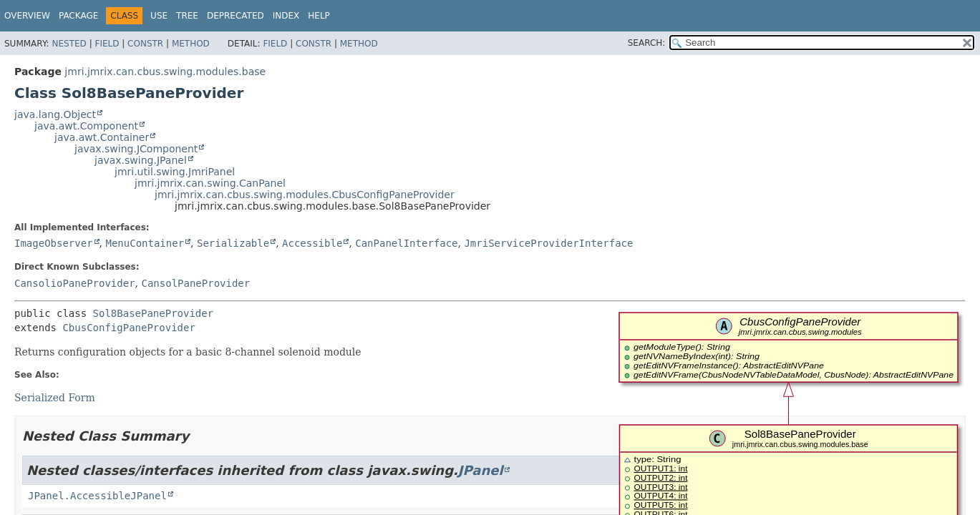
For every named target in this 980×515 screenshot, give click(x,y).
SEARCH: (647, 43)
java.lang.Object (55, 114)
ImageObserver (54, 243)
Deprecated (236, 16)
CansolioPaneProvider (75, 283)
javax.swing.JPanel (141, 160)
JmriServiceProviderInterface (548, 243)
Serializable (233, 243)
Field (107, 44)
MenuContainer (145, 243)
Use (159, 16)
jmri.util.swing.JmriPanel (175, 172)
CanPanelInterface (406, 243)
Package (78, 16)
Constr (145, 44)
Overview (27, 16)
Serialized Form (55, 398)
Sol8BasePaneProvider (154, 313)
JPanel (481, 470)
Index (286, 16)
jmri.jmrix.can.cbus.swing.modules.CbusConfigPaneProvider (305, 195)
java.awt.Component (86, 126)
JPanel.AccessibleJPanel (97, 496)
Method (191, 44)
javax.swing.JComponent (136, 149)
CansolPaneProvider (195, 283)
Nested (69, 44)
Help (319, 16)
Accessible (312, 243)
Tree (187, 16)
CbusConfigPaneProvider (128, 328)
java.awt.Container (102, 137)
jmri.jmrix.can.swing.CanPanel (210, 183)
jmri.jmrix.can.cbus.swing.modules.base (165, 72)
